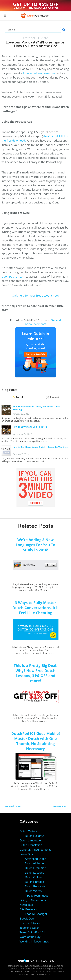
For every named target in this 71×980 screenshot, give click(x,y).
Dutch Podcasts (35, 886)
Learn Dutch (27, 854)
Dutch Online (33, 877)
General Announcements (43, 322)
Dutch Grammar (35, 868)
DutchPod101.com (13, 277)
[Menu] (5, 16)
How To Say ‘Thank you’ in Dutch (30, 427)
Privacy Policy (42, 969)
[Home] (35, 18)
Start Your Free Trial (36, 354)
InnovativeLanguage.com (39, 73)
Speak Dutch (28, 919)
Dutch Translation (31, 845)
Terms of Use (57, 969)
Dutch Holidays (35, 836)
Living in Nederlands (33, 900)
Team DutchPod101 (32, 932)
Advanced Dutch (35, 859)
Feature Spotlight (36, 914)
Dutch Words (33, 891)
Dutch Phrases (34, 882)
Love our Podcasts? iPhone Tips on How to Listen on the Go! (35, 44)
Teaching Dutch (30, 928)
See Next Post (60, 806)
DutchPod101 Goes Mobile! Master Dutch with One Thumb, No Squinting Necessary (36, 741)
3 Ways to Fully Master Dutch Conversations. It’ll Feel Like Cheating (35, 608)
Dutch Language (30, 840)
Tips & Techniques (37, 896)
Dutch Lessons (35, 873)
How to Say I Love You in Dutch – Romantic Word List (40, 447)
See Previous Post (13, 806)
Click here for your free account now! (35, 295)
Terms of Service (38, 974)
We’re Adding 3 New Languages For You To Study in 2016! (35, 545)
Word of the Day (30, 937)
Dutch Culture (28, 831)
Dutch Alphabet (35, 863)
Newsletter (26, 905)
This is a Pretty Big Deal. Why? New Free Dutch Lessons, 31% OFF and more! (35, 673)
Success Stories (30, 923)
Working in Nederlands (34, 941)
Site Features (28, 909)
